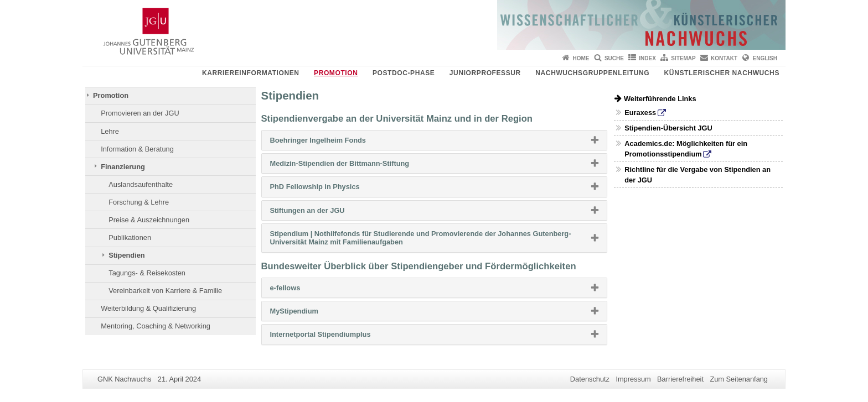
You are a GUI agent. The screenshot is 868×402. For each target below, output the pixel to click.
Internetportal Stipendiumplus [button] (338, 337)
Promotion (336, 73)
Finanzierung (123, 167)
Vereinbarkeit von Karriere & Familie (165, 291)
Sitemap (683, 58)
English (765, 58)
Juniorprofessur (485, 73)
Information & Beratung (137, 149)
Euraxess (640, 113)
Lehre (110, 131)
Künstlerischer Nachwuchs (722, 73)
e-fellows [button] (303, 290)
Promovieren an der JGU (140, 113)
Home (581, 58)
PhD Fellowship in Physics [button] (333, 189)
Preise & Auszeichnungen (149, 220)
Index (647, 58)
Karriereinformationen (251, 73)
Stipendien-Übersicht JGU (668, 128)
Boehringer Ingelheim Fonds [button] (336, 143)
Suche (614, 58)
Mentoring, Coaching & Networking (156, 326)
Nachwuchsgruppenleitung (592, 73)
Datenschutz (590, 379)
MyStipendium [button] (312, 314)
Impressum (633, 379)
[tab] (434, 140)
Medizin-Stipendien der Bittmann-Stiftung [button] (357, 166)
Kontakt (724, 58)
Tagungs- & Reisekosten (147, 273)
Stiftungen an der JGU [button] (325, 213)
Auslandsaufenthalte (141, 184)
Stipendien (126, 255)
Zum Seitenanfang (739, 379)
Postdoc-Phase (404, 73)
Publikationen (130, 237)
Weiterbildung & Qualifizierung (148, 308)
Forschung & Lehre (139, 202)
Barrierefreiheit (680, 379)
